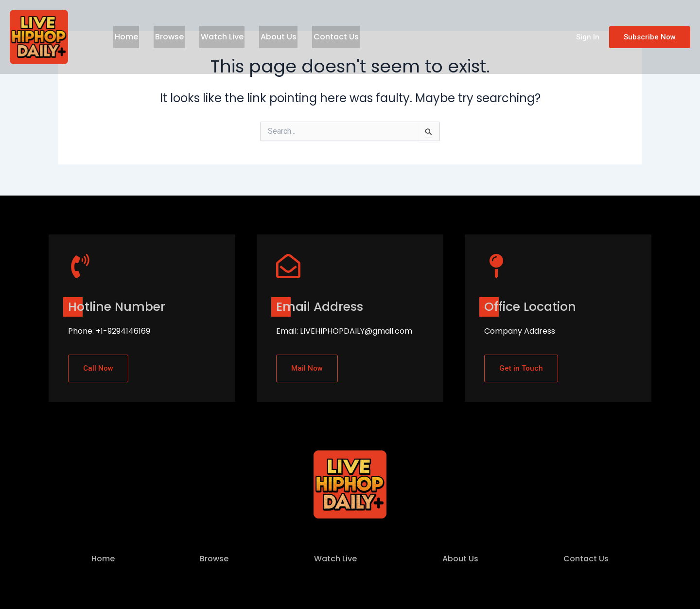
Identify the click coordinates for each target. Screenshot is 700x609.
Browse (166, 37)
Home (125, 37)
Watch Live (216, 37)
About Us (270, 37)
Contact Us (325, 37)
